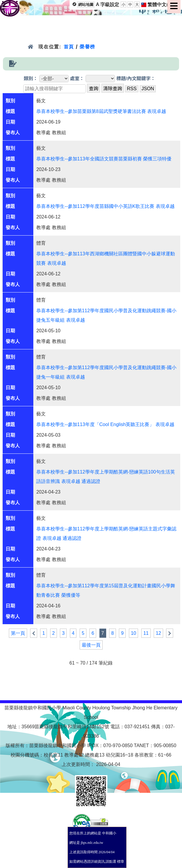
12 (158, 633)
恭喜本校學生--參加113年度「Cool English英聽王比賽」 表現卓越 (105, 424)
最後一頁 (91, 645)
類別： (31, 79)
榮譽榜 (87, 47)
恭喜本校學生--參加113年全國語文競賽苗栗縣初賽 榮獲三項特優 (104, 159)
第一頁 (18, 633)
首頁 (69, 47)
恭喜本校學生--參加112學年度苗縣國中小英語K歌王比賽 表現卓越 (105, 206)
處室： (77, 79)
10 (134, 633)
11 (146, 633)
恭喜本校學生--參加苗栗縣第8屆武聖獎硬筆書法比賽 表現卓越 (101, 111)
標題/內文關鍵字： (136, 79)
